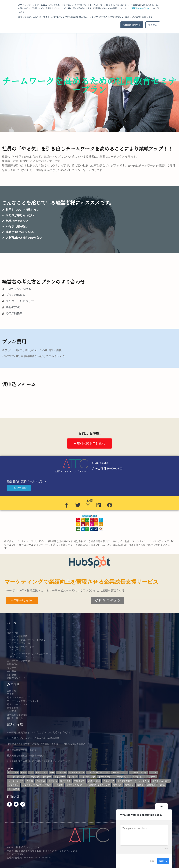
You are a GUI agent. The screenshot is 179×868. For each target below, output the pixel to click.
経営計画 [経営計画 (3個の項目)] (151, 785)
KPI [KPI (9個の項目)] (38, 773)
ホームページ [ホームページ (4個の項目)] (105, 777)
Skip (152, 861)
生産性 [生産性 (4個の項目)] (48, 785)
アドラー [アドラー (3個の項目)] (62, 773)
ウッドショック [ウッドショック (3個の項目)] (119, 773)
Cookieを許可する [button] (132, 25)
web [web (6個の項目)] (52, 773)
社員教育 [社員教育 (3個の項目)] (59, 785)
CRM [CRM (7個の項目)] (24, 773)
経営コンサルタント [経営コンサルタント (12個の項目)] (76, 785)
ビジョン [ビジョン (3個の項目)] (73, 777)
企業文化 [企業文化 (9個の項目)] (52, 781)
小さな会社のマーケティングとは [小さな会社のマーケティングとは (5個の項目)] (133, 781)
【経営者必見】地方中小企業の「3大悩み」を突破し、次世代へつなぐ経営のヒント (50, 744)
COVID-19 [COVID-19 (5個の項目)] (13, 773)
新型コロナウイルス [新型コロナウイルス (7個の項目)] (32, 785)
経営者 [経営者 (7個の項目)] (140, 785)
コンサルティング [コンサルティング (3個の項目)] (17, 777)
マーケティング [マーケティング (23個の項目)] (122, 777)
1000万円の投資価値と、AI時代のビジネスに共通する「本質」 (39, 733)
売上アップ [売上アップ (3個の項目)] (109, 781)
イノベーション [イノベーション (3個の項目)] (77, 773)
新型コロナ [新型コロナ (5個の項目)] (14, 785)
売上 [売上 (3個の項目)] (98, 781)
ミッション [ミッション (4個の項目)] (138, 777)
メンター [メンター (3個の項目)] (151, 777)
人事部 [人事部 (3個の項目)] (30, 781)
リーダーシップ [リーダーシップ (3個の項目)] (16, 781)
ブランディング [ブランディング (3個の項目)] (88, 777)
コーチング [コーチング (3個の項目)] (34, 777)
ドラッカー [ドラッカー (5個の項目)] (60, 777)
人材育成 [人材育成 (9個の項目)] (41, 781)
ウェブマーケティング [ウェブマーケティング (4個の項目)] (98, 773)
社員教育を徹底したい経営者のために (26, 756)
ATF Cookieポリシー (141, 8)
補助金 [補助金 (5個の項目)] (162, 785)
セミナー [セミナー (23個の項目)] (47, 777)
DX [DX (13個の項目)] (31, 773)
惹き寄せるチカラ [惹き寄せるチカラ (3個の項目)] (161, 781)
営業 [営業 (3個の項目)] (90, 781)
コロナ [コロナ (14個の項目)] (153, 773)
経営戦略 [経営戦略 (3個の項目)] (117, 785)
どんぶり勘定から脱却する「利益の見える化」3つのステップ (38, 761)
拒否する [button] (153, 25)
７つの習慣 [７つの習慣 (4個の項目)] (14, 789)
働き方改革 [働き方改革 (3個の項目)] (65, 781)
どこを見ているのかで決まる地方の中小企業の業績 (33, 738)
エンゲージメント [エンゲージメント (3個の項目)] (138, 773)
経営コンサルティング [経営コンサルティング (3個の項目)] (99, 785)
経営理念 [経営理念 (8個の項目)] (129, 785)
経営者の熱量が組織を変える (22, 750)
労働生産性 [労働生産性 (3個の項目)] (79, 781)
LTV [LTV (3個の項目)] (45, 773)
